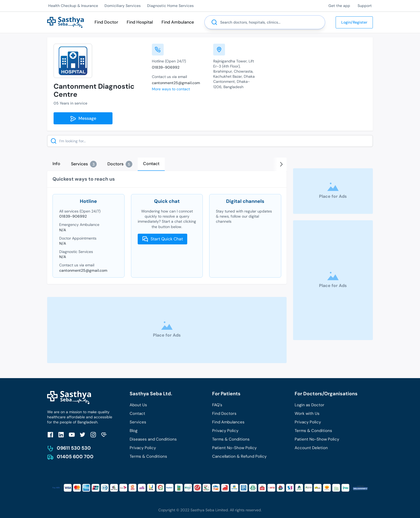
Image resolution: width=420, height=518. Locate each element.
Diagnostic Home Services (170, 6)
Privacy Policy (143, 448)
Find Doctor (106, 22)
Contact (137, 413)
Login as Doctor (310, 405)
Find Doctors (224, 413)
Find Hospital (140, 22)
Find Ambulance (178, 22)
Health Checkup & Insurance (73, 6)
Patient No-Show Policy (234, 448)
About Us (138, 405)
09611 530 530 (74, 448)
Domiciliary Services (123, 6)
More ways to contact (171, 89)
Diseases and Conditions (153, 439)
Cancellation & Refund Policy (239, 456)
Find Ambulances (228, 422)
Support (365, 6)
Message (83, 119)
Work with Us (307, 413)
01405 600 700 (75, 457)
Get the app (339, 6)
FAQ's (217, 405)
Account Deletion (311, 448)
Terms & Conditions (148, 456)
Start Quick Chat (162, 239)
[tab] (56, 164)
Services (138, 422)
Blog (134, 431)
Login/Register (354, 22)
